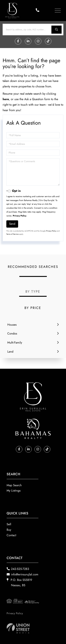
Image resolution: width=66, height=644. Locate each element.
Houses (12, 325)
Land (10, 352)
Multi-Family (15, 343)
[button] (56, 30)
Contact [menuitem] (11, 535)
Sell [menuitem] (9, 524)
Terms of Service (12, 234)
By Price (33, 308)
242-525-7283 (18, 569)
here (6, 99)
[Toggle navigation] (58, 11)
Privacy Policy (20, 216)
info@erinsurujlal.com (23, 575)
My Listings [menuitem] (14, 491)
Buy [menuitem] (9, 530)
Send (12, 224)
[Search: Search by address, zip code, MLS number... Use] (33, 30)
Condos (12, 334)
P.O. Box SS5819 (19, 583)
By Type (33, 292)
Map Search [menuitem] (14, 485)
